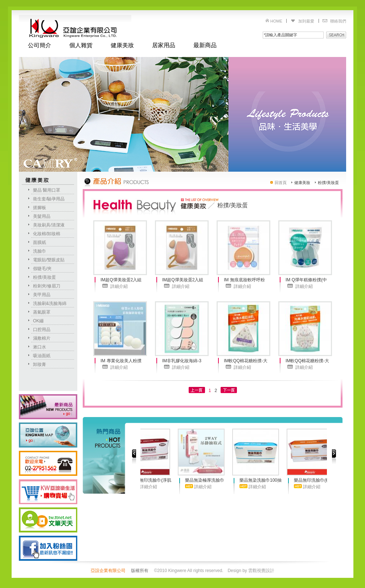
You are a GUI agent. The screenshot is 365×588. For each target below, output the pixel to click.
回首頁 (281, 183)
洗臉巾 (40, 251)
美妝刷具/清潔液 (49, 225)
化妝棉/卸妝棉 (47, 234)
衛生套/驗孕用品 (49, 199)
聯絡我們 (338, 21)
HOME (276, 21)
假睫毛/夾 (42, 269)
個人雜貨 (81, 45)
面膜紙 (40, 242)
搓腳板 (40, 208)
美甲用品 (42, 295)
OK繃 (38, 321)
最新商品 (205, 45)
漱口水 (40, 347)
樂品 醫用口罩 (47, 190)
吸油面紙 (42, 356)
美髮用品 (42, 216)
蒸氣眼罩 (42, 312)
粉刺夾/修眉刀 (47, 286)
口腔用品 (42, 330)
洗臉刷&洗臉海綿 (50, 303)
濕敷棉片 (42, 338)
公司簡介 (40, 45)
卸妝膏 (40, 364)
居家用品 (164, 45)
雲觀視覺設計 (261, 571)
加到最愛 (306, 21)
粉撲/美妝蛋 (44, 277)
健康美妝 (122, 45)
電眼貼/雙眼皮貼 (49, 260)
